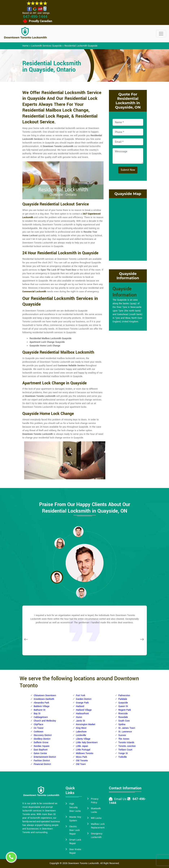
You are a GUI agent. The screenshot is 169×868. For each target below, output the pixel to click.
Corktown (39, 732)
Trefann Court (125, 750)
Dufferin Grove (41, 742)
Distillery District (42, 739)
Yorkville (123, 757)
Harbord (80, 706)
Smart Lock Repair (75, 842)
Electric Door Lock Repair (74, 830)
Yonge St (123, 753)
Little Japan (82, 746)
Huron (79, 717)
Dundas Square (42, 746)
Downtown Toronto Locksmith (84, 863)
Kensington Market (86, 724)
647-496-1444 (35, 17)
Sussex (122, 735)
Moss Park (81, 757)
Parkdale (123, 699)
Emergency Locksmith (97, 835)
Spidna (122, 724)
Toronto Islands (126, 742)
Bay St (37, 714)
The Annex (124, 739)
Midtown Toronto (85, 753)
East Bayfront (41, 750)
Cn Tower (39, 728)
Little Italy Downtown (87, 742)
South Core (124, 721)
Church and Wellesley (45, 721)
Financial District (42, 764)
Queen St (123, 706)
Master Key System (75, 819)
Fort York (81, 695)
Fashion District (42, 761)
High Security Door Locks (75, 807)
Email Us (120, 799)
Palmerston (124, 695)
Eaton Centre (40, 753)
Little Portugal (83, 750)
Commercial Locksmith (34, 292)
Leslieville (81, 735)
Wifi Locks (96, 818)
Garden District (84, 699)
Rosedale (123, 717)
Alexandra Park (41, 703)
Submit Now (128, 170)
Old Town (81, 764)
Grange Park (82, 703)
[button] (60, 543)
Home (25, 46)
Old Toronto (82, 761)
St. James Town (127, 728)
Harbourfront (82, 714)
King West (81, 728)
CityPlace (39, 724)
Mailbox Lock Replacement (98, 826)
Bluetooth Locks (96, 810)
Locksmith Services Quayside (46, 46)
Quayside (123, 703)
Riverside (123, 714)
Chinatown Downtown (45, 695)
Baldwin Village (42, 706)
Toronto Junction (127, 746)
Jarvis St (80, 721)
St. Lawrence (125, 732)
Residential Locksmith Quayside (81, 46)
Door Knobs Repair (75, 851)
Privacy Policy (95, 801)
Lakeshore (81, 732)
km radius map (128, 229)
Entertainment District (45, 757)
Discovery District (43, 735)
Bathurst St (39, 710)
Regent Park (125, 710)
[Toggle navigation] (161, 34)
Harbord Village (84, 710)
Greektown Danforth (44, 699)
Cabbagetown (41, 717)
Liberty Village (83, 739)
